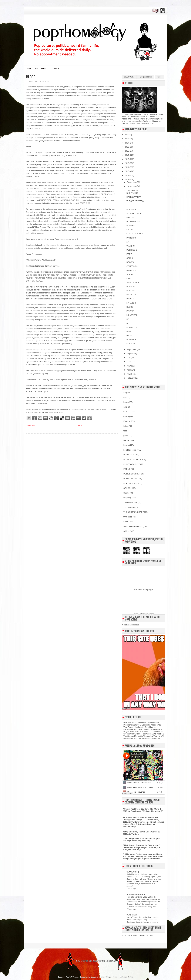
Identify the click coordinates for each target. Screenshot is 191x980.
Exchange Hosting (126, 977)
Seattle (126, 493)
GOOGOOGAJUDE (135, 234)
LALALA (130, 230)
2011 (127, 167)
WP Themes (74, 977)
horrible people (130, 450)
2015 (127, 151)
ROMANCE (131, 340)
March (130, 374)
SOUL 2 (130, 258)
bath (125, 397)
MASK (129, 336)
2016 (127, 147)
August (130, 354)
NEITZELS (131, 209)
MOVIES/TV (129, 455)
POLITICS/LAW (130, 479)
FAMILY (127, 421)
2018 (127, 139)
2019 (127, 135)
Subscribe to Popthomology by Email (137, 935)
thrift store (128, 517)
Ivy (128, 917)
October (131, 190)
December (132, 182)
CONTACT (56, 68)
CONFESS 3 (132, 266)
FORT (129, 254)
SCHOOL (128, 488)
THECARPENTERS (135, 201)
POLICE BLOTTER (132, 474)
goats (126, 436)
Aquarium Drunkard (136, 895)
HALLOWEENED (134, 197)
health (126, 445)
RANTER (130, 217)
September (132, 350)
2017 (127, 143)
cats (125, 407)
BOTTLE (130, 323)
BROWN (130, 262)
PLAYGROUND (133, 222)
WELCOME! (129, 77)
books (126, 402)
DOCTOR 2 (131, 344)
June (129, 362)
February (131, 378)
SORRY (130, 274)
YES (128, 205)
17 (127, 242)
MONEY (130, 331)
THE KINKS (129, 507)
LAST (129, 278)
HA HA (126, 440)
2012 (127, 163)
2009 (127, 175)
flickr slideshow (148, 614)
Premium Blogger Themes (109, 977)
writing (126, 531)
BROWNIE (131, 270)
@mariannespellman (130, 625)
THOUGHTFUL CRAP (133, 512)
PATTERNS (131, 238)
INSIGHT (130, 299)
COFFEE (127, 412)
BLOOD (31, 77)
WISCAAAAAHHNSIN (133, 526)
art (125, 393)
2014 (127, 155)
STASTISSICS (133, 282)
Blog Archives (146, 77)
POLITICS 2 (132, 327)
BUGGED (131, 226)
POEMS (127, 469)
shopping (127, 498)
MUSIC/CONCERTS (132, 459)
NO (128, 319)
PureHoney (132, 915)
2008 (127, 179)
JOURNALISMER (134, 213)
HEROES (130, 291)
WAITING (130, 246)
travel (126, 522)
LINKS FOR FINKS (41, 68)
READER (130, 287)
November (132, 186)
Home (29, 68)
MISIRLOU (131, 295)
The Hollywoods (130, 502)
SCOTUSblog (133, 872)
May (129, 366)
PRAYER (130, 311)
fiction (126, 426)
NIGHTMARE (132, 193)
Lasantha (95, 977)
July (129, 358)
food (125, 431)
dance (126, 416)
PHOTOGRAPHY (131, 464)
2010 (127, 171)
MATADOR (131, 303)
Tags (159, 77)
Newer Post (31, 425)
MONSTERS (132, 315)
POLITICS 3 (132, 250)
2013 (127, 159)
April (129, 370)
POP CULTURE (130, 483)
